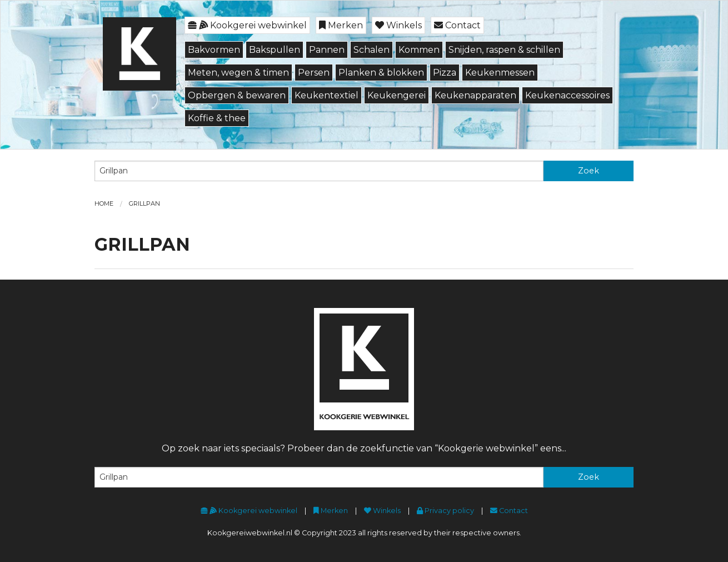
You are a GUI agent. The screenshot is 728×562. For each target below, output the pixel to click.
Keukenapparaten (475, 95)
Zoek (589, 171)
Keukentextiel (326, 95)
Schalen (372, 50)
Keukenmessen (500, 73)
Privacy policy (445, 511)
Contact (457, 25)
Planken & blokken (381, 73)
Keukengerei (397, 95)
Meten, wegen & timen (238, 73)
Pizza (445, 73)
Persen (314, 73)
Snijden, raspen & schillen (504, 50)
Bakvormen (214, 50)
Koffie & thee (217, 118)
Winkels (398, 25)
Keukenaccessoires (567, 95)
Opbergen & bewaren (237, 95)
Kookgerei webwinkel (247, 25)
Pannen (327, 50)
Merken (341, 25)
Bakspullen (275, 50)
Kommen (419, 50)
